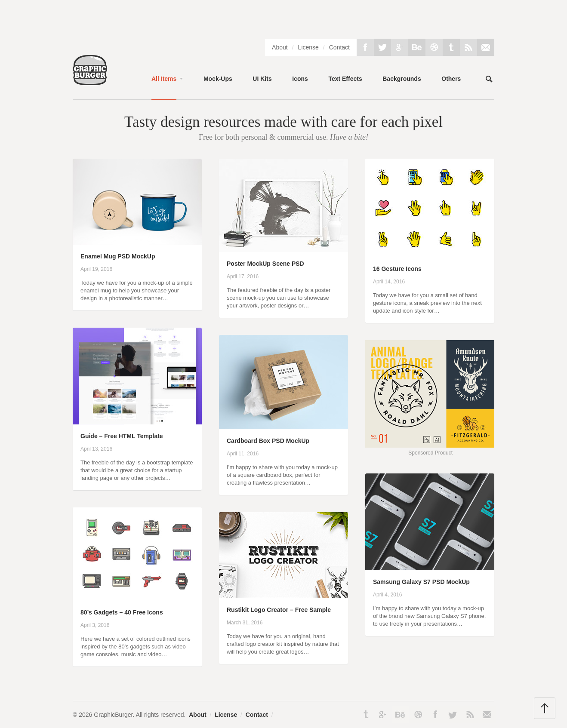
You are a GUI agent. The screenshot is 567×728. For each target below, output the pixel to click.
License (308, 47)
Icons (300, 79)
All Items (164, 79)
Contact (339, 47)
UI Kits (262, 79)
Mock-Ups (218, 79)
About (280, 47)
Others (451, 79)
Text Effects (345, 79)
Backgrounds (402, 79)
